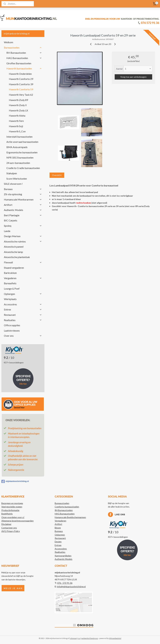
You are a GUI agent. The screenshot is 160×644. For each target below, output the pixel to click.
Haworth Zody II (18, 105)
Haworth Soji (16, 126)
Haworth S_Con (17, 131)
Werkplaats (10, 299)
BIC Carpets (11, 220)
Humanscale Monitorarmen (23, 199)
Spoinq (23, 226)
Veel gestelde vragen (12, 507)
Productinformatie (10, 510)
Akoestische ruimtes (23, 241)
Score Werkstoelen (17, 179)
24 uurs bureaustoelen (18, 163)
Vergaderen (23, 278)
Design (58, 542)
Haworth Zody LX (18, 110)
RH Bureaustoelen (24, 53)
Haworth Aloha (17, 116)
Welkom (9, 42)
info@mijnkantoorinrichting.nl (71, 587)
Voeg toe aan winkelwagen (133, 77)
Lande (7, 231)
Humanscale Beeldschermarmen (70, 517)
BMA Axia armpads (17, 147)
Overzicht (57, 175)
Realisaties (23, 320)
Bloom (58, 528)
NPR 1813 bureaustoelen (20, 157)
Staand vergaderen (14, 268)
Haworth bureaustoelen (24, 68)
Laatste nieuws (12, 331)
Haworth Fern (16, 121)
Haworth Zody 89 (18, 100)
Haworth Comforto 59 (21, 89)
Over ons (23, 336)
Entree (23, 309)
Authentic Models (23, 210)
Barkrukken (10, 273)
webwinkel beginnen (90, 638)
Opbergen (23, 294)
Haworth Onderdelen (20, 74)
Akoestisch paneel (14, 247)
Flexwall (23, 262)
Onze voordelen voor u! (13, 517)
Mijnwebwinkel (115, 638)
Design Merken (23, 236)
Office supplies (12, 325)
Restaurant (23, 315)
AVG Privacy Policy (11, 531)
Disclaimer (6, 524)
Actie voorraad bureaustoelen (22, 142)
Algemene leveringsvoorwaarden (17, 521)
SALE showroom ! (13, 184)
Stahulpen (12, 173)
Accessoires (23, 304)
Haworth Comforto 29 (21, 79)
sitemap (73, 638)
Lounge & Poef (12, 289)
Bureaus (23, 189)
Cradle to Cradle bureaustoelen (23, 168)
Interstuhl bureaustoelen (19, 137)
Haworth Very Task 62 (21, 95)
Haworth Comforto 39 (21, 84)
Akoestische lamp (13, 252)
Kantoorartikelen (63, 556)
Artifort (23, 205)
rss (79, 638)
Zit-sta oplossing (23, 194)
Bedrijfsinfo (7, 514)
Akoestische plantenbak (17, 257)
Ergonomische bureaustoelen (22, 152)
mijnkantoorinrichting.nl (15, 481)
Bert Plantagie (23, 215)
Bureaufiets (10, 283)
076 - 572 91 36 (65, 583)
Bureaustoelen (23, 48)
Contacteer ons (9, 528)
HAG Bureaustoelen (24, 58)
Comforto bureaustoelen (67, 507)
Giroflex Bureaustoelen (19, 63)
